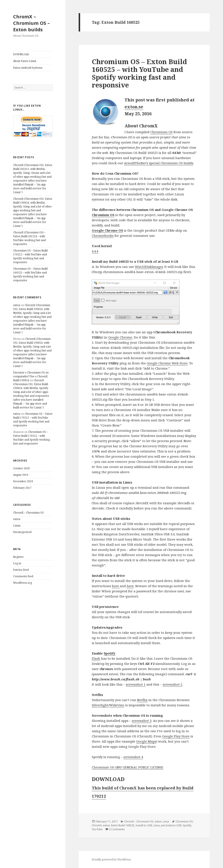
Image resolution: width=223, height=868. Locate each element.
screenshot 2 (172, 684)
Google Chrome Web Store (167, 363)
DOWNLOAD (21, 54)
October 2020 (21, 468)
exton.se (134, 107)
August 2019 (21, 475)
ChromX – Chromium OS (28, 513)
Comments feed (23, 576)
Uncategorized (22, 532)
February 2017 (22, 488)
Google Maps (146, 741)
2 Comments (117, 829)
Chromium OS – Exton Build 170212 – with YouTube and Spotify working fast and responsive (30, 256)
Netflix (142, 700)
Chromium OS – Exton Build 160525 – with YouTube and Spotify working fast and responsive (30, 274)
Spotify (110, 653)
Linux (17, 526)
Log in (17, 563)
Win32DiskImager (149, 267)
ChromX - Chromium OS (139, 821)
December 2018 (23, 481)
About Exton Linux (25, 61)
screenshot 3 (142, 721)
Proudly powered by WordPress (111, 859)
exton (17, 305)
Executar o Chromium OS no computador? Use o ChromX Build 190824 (31, 376)
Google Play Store (176, 736)
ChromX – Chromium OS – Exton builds (31, 23)
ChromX (97, 825)
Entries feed (21, 570)
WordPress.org (23, 583)
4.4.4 (95, 251)
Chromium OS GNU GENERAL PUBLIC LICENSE (128, 767)
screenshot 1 (136, 684)
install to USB (144, 825)
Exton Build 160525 (123, 825)
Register (18, 557)
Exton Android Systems (28, 68)
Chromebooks (103, 236)
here (116, 586)
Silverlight (100, 705)
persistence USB (171, 825)
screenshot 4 (133, 757)
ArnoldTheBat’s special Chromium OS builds (159, 163)
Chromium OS (161, 132)
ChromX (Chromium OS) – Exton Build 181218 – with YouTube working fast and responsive (29, 238)
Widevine (117, 705)
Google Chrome (120, 337)
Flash (96, 658)
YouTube (97, 829)
